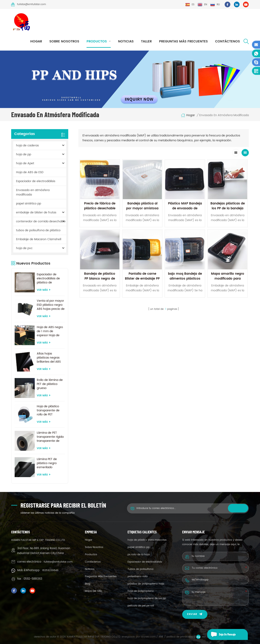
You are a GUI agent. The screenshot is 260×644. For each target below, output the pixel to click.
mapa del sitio (94, 591)
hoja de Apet (25, 163)
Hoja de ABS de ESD (30, 172)
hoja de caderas (27, 145)
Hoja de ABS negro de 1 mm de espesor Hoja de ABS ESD (50, 331)
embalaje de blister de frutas (36, 212)
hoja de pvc (24, 248)
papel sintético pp (29, 204)
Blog (88, 584)
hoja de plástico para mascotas (147, 540)
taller (146, 41)
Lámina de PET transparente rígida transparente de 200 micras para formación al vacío (50, 437)
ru (215, 5)
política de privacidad (180, 637)
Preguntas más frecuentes (183, 41)
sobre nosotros (64, 41)
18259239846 (50, 570)
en (202, 5)
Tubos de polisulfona (140, 569)
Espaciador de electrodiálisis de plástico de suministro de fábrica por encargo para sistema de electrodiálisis (51, 279)
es (190, 5)
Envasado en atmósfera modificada (33, 192)
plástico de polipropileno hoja (146, 584)
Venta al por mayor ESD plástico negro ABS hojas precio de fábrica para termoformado (51, 305)
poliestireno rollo (138, 576)
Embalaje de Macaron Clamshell (39, 239)
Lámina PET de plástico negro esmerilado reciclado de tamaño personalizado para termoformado (50, 463)
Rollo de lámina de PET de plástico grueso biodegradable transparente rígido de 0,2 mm (50, 384)
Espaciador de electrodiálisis (36, 181)
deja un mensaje (221, 634)
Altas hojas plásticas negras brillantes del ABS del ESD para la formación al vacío (50, 358)
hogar (36, 41)
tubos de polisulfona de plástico (38, 230)
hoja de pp (24, 154)
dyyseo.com (149, 637)
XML (161, 637)
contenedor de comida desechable (41, 221)
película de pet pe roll (141, 606)
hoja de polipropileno (141, 591)
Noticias (126, 41)
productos (97, 41)
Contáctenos (227, 41)
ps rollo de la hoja (139, 555)
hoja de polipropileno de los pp (147, 598)
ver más (44, 290)
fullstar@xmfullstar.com (29, 4)
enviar (195, 614)
